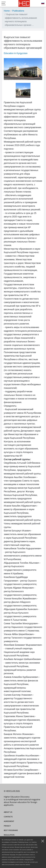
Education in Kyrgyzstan (16, 53)
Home (7, 11)
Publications (18, 11)
